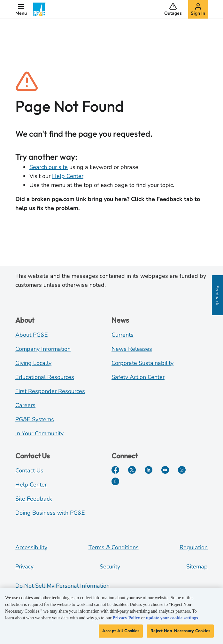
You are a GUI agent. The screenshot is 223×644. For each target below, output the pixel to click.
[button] (21, 9)
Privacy (24, 567)
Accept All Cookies (121, 633)
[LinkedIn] (149, 470)
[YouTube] (165, 470)
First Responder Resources (50, 391)
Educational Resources (45, 377)
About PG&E (32, 335)
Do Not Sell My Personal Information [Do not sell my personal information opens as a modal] (62, 586)
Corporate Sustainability (142, 363)
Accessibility (31, 547)
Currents (123, 335)
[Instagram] (182, 470)
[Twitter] (132, 470)
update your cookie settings (172, 620)
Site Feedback (34, 499)
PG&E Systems (35, 419)
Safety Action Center (138, 377)
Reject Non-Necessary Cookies (180, 633)
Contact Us (29, 471)
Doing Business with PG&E (50, 513)
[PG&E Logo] (40, 9)
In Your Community (39, 433)
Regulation (194, 547)
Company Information (43, 349)
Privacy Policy (126, 620)
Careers (25, 405)
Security (110, 567)
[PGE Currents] (115, 481)
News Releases (132, 349)
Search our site (49, 167)
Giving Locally (33, 363)
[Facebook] (115, 470)
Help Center (68, 176)
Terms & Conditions (114, 547)
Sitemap (197, 567)
